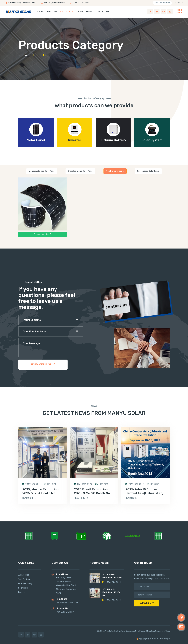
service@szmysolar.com (53, 3)
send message (43, 365)
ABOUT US (52, 12)
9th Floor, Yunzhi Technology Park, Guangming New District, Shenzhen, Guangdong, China (67, 585)
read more (29, 498)
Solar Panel (36, 140)
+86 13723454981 (79, 3)
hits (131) (153, 484)
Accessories (24, 575)
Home (40, 12)
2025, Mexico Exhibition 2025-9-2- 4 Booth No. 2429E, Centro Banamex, (41, 493)
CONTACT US (102, 12)
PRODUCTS (67, 12)
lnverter (75, 140)
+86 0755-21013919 (65, 612)
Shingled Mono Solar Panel (80, 171)
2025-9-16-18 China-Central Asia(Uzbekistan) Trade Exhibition (144, 493)
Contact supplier (42, 234)
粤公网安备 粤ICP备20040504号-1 (153, 639)
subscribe (147, 603)
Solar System (152, 140)
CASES (80, 12)
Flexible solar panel (115, 171)
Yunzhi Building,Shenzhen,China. (21, 3)
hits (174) (50, 484)
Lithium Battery (113, 140)
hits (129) (102, 484)
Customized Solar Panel (148, 171)
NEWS (89, 12)
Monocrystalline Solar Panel (42, 171)
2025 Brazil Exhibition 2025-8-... (111, 592)
